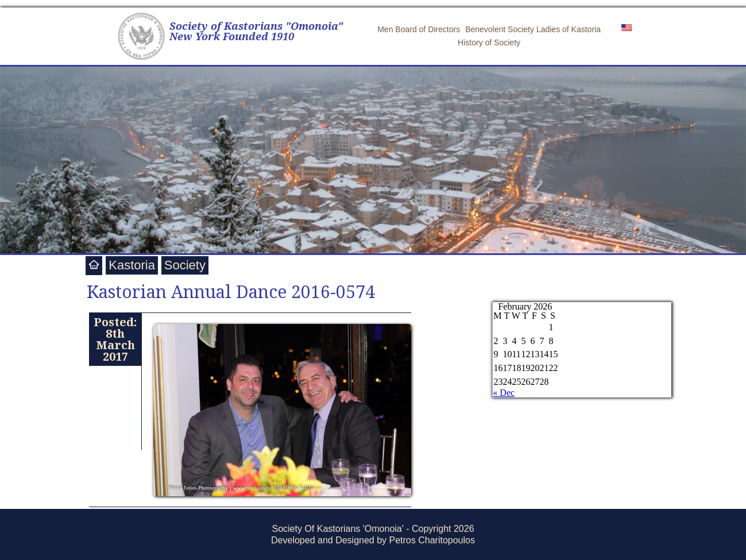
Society (185, 265)
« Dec (504, 393)
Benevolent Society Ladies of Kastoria (533, 29)
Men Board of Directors (419, 29)
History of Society (489, 43)
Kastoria (132, 265)
